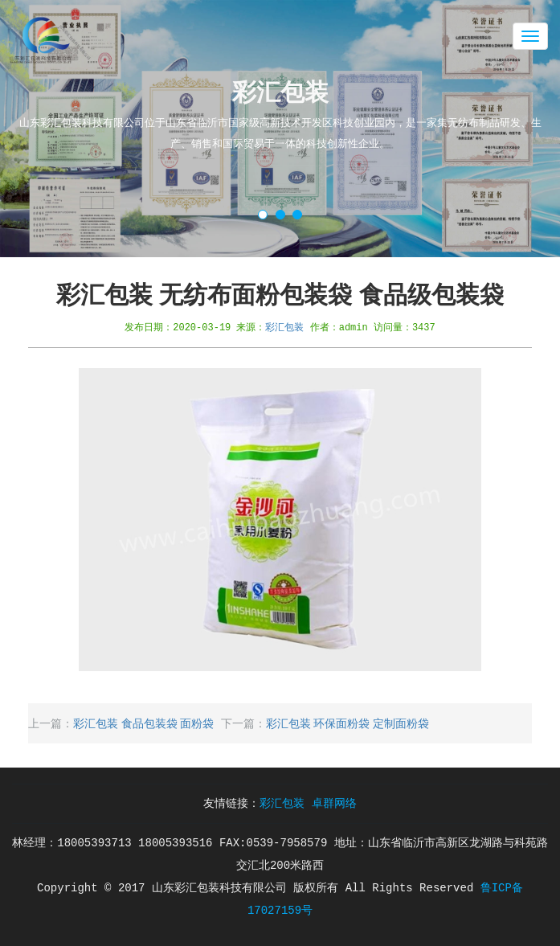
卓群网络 (334, 804)
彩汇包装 (284, 327)
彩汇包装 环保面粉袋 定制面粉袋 (347, 723)
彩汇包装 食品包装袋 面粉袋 (143, 723)
